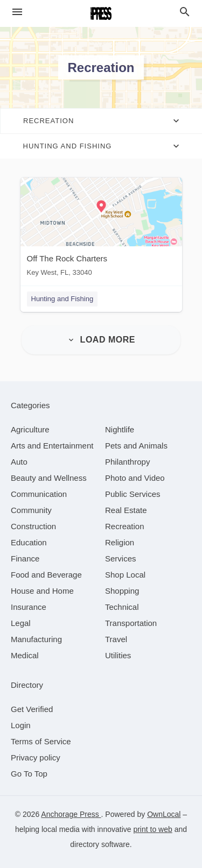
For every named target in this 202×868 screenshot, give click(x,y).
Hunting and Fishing (62, 299)
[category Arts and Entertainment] (52, 446)
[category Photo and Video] (135, 478)
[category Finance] (25, 558)
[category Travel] (116, 639)
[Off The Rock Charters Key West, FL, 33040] (101, 229)
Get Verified (32, 709)
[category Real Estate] (126, 510)
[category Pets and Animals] (136, 446)
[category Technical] (122, 607)
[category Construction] (33, 526)
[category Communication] (39, 494)
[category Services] (121, 558)
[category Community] (31, 510)
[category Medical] (25, 655)
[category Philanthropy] (127, 462)
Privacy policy (36, 757)
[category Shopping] (122, 591)
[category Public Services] (133, 494)
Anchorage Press (71, 814)
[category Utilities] (118, 655)
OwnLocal (164, 814)
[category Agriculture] (30, 429)
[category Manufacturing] (36, 639)
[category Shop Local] (125, 575)
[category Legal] (21, 623)
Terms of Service (41, 741)
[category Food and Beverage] (46, 575)
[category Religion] (120, 542)
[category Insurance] (29, 607)
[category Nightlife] (120, 429)
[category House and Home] (42, 591)
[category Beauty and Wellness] (49, 478)
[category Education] (29, 542)
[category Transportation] (131, 623)
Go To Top (29, 774)
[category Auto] (19, 462)
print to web (152, 829)
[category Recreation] (125, 526)
